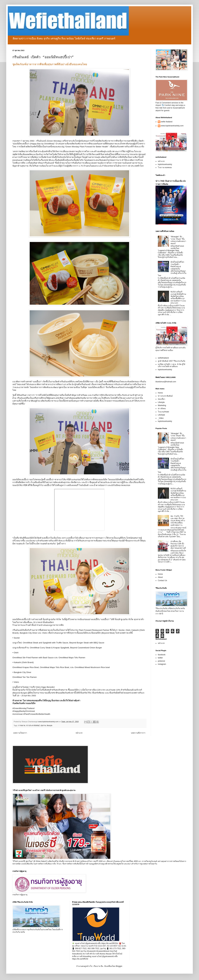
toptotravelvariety (165, 164)
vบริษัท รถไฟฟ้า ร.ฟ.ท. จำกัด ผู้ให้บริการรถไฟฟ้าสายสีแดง (172, 365)
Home (160, 393)
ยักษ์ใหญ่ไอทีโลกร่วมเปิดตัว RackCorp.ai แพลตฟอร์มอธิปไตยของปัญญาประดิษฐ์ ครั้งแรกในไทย (172, 269)
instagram (162, 664)
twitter (160, 658)
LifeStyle (161, 415)
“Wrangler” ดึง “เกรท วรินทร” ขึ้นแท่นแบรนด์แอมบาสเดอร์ (178, 240)
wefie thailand (167, 122)
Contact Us (162, 580)
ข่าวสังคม (162, 409)
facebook (162, 655)
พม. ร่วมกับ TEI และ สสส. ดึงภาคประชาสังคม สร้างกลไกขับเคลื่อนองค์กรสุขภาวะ (178, 521)
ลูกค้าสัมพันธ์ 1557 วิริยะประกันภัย (172, 361)
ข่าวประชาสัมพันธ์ (33, 725)
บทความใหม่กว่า (20, 733)
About (160, 577)
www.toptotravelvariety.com (172, 126)
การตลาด (22, 725)
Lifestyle (161, 402)
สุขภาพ (43, 725)
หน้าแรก (79, 733)
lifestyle (50, 725)
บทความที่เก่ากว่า (138, 733)
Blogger (119, 966)
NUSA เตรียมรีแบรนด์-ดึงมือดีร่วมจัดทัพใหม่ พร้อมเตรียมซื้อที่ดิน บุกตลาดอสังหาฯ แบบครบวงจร (178, 297)
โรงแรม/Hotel (163, 412)
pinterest (161, 661)
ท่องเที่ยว (161, 399)
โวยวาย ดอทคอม (165, 167)
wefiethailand (163, 358)
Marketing (162, 405)
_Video (161, 418)
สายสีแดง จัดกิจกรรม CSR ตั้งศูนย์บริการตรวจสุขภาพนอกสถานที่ (178, 545)
